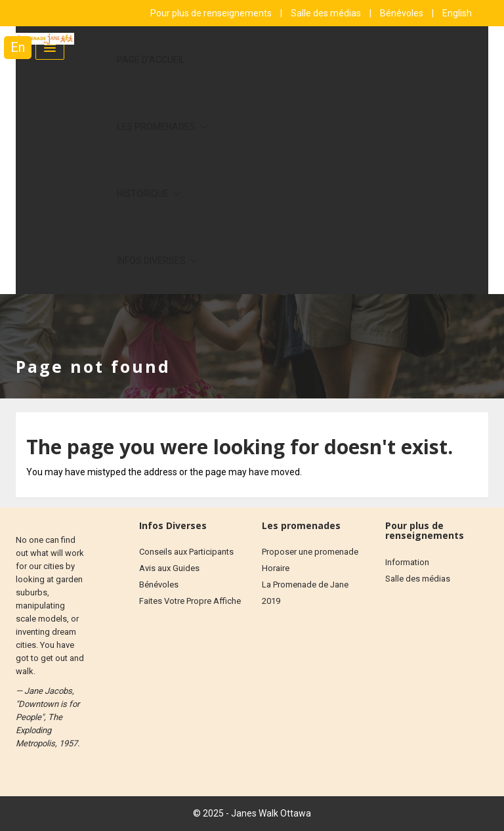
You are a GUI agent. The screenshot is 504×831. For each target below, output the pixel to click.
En (18, 47)
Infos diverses (152, 261)
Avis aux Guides (169, 568)
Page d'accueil (151, 60)
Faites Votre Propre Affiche (190, 601)
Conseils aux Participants (186, 552)
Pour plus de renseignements (212, 13)
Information (407, 562)
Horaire (276, 568)
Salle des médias (327, 13)
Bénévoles (403, 13)
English (457, 13)
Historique (144, 194)
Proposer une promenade (310, 552)
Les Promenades (157, 127)
